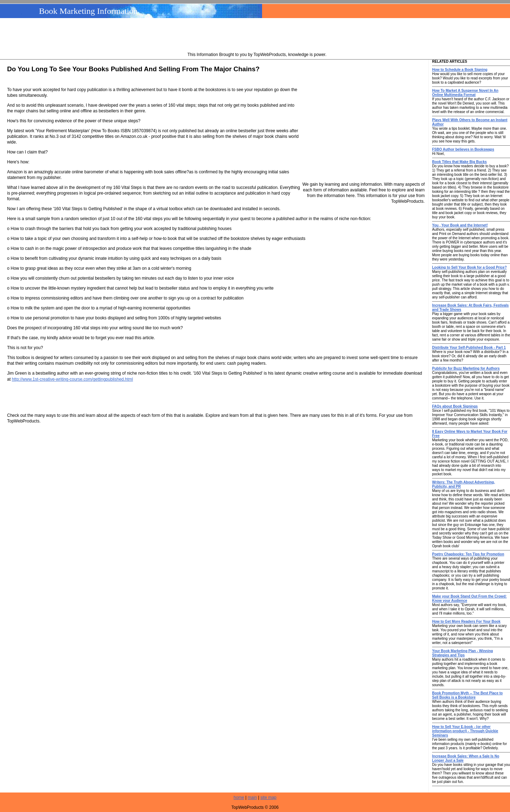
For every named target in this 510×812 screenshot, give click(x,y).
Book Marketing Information (88, 11)
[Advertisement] (257, 36)
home (239, 797)
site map (268, 797)
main (252, 797)
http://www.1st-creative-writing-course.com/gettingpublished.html (72, 379)
